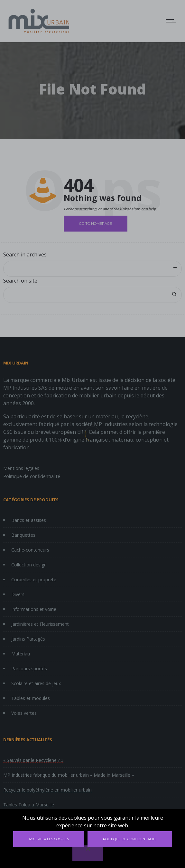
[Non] (88, 853)
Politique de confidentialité (130, 839)
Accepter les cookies (49, 839)
